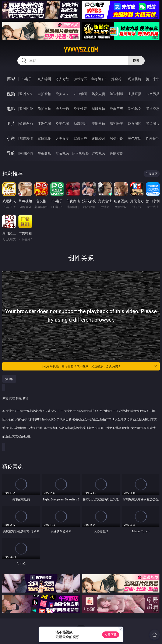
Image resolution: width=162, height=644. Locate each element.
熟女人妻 (98, 94)
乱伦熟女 (135, 109)
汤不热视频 (80, 153)
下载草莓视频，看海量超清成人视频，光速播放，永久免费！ (99, 366)
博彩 (11, 79)
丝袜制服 (116, 94)
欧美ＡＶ (62, 94)
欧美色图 (62, 124)
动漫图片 (80, 124)
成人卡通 (62, 109)
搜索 (136, 61)
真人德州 (44, 79)
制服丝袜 (98, 109)
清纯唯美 (116, 124)
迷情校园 (98, 138)
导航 (11, 153)
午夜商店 (44, 153)
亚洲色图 (44, 124)
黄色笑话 (135, 138)
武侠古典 (80, 138)
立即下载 (111, 635)
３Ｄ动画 (80, 94)
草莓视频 (62, 153)
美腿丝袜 (98, 124)
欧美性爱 (80, 109)
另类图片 (153, 124)
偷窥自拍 (26, 124)
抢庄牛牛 (153, 79)
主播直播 (135, 94)
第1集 (9, 379)
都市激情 (26, 138)
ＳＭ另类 (153, 94)
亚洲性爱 (26, 109)
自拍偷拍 (44, 94)
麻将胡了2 (98, 79)
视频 (11, 94)
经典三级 (116, 109)
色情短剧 (116, 153)
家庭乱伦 (44, 138)
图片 (11, 123)
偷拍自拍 (44, 109)
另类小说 (116, 138)
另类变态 (153, 109)
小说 (11, 138)
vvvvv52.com (81, 50)
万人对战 (62, 79)
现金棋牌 (135, 79)
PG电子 (26, 79)
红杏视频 (98, 153)
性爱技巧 (153, 138)
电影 (11, 109)
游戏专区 (80, 79)
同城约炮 (26, 153)
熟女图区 (135, 124)
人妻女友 (62, 138)
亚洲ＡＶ (26, 94)
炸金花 (116, 79)
